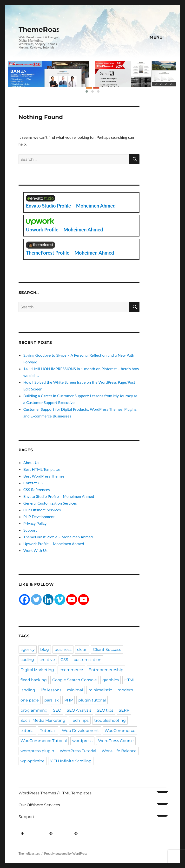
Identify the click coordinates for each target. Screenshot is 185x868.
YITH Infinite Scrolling (71, 761)
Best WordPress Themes (44, 476)
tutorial (27, 731)
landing (28, 690)
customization (88, 660)
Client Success (107, 649)
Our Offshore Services (42, 510)
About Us (31, 462)
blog (45, 649)
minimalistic (100, 690)
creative (47, 660)
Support (30, 530)
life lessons (51, 690)
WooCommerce (120, 731)
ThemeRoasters (46, 29)
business (63, 649)
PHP (69, 700)
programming (34, 710)
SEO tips (105, 710)
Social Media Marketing (43, 720)
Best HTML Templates (42, 469)
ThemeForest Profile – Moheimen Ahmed (58, 537)
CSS (64, 660)
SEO (57, 710)
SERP (124, 710)
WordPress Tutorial (78, 751)
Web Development (80, 731)
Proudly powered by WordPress (66, 854)
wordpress (82, 741)
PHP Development (39, 517)
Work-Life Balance (119, 751)
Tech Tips (80, 720)
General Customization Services (50, 503)
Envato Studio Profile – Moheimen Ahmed (59, 496)
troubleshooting (110, 720)
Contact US (33, 483)
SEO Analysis (79, 710)
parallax (52, 700)
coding (27, 660)
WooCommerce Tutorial (44, 741)
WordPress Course (116, 741)
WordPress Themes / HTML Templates (55, 793)
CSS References (37, 490)
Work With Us (35, 550)
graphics (111, 680)
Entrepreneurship (106, 670)
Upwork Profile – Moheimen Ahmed (54, 544)
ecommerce (71, 670)
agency (28, 649)
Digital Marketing (37, 670)
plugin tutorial (92, 700)
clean (82, 649)
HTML (130, 680)
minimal (75, 690)
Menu (156, 37)
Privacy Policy (35, 523)
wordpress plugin (37, 751)
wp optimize (33, 761)
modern (125, 690)
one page (30, 700)
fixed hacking (34, 680)
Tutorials (48, 731)
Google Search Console (75, 680)
